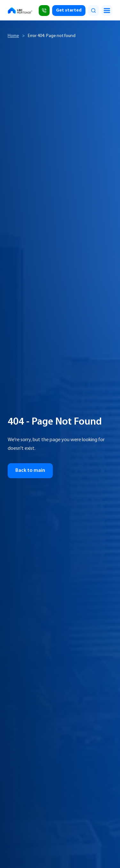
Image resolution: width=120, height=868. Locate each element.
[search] (93, 11)
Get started (69, 10)
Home (13, 36)
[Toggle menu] (107, 11)
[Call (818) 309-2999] (44, 11)
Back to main (30, 471)
